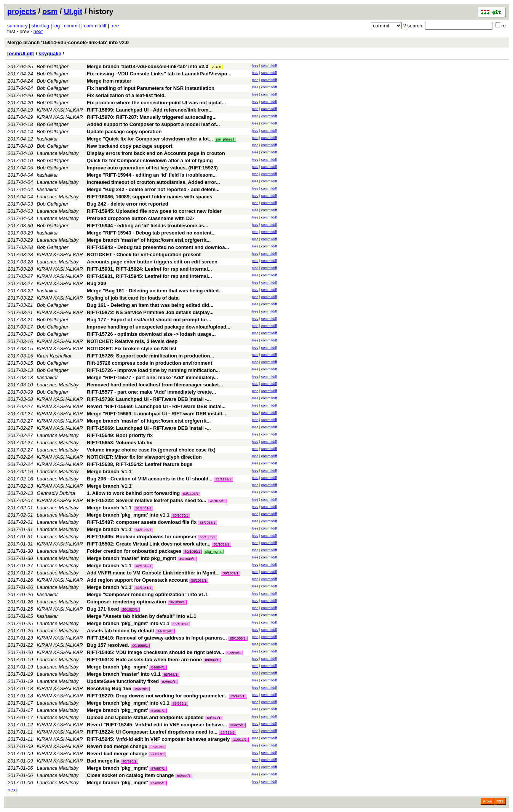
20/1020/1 (130, 609)
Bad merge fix (103, 761)
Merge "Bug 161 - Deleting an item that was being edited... (155, 291)
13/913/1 (228, 732)
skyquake (50, 53)
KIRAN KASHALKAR (60, 110)
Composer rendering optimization (126, 602)
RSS (500, 801)
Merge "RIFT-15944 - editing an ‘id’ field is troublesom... (152, 175)
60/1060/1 (181, 515)
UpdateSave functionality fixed (123, 681)
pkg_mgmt (213, 552)
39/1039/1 (230, 573)
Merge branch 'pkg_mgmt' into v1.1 (128, 515)
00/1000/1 (140, 646)
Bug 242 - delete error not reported (128, 204)
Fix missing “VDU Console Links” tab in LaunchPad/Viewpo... (159, 74)
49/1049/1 (187, 559)
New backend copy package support (130, 146)
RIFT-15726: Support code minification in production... (150, 356)
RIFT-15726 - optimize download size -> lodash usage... (151, 334)
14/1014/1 (165, 631)
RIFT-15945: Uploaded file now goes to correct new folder (154, 211)
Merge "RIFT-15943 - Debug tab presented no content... (151, 233)
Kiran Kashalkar (54, 356)
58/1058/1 (208, 523)
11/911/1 (240, 740)
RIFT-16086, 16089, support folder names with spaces (149, 197)
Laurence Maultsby (58, 153)
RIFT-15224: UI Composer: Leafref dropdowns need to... (153, 732)
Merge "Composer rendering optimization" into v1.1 (148, 594)
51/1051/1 (221, 544)
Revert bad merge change (117, 746)
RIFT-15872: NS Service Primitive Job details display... (150, 312)
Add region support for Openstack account (137, 580)
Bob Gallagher (53, 66)
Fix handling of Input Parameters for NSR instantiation (151, 88)
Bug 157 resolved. (108, 645)
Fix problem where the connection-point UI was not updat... (156, 103)
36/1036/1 (199, 581)
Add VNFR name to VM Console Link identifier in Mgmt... (154, 573)
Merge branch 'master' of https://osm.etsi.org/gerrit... (149, 240)
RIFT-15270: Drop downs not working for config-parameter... (158, 696)
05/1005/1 (238, 638)
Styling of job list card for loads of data (133, 298)
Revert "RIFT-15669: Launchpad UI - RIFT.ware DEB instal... (156, 406)
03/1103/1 (191, 494)
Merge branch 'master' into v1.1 (124, 674)
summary (17, 26)
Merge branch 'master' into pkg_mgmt (131, 558)
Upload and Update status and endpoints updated (145, 717)
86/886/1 (184, 776)
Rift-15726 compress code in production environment (149, 363)
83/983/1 (171, 675)
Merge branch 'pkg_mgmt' (117, 667)
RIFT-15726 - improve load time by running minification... (153, 370)
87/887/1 (158, 769)
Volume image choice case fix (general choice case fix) (151, 450)
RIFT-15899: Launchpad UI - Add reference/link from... (150, 110)
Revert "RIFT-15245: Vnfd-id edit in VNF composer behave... (158, 725)
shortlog (40, 26)
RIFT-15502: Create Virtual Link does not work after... (149, 544)
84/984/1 (158, 667)
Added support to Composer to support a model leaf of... (153, 124)
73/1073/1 (217, 501)
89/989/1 (212, 660)
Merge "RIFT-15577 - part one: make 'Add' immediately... (152, 377)
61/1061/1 (144, 508)
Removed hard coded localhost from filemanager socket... (155, 385)
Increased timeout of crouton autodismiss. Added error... (153, 182)
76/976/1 (237, 696)
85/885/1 (158, 783)
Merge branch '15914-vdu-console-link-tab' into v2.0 (68, 42)
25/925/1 (237, 725)
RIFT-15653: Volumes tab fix (120, 443)
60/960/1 (213, 718)
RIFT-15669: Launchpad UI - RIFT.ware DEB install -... (149, 428)
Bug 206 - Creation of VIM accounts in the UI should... (150, 479)
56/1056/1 (144, 530)
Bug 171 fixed (103, 609)
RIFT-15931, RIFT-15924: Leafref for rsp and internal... (149, 269)
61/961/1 (158, 711)
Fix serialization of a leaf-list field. (126, 95)
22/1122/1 (224, 479)
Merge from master (109, 81)
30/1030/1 (177, 602)
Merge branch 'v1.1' (110, 471)
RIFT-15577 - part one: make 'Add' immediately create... (151, 392)
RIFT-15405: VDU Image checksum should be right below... (156, 652)
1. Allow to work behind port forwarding (133, 493)
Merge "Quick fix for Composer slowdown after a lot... (151, 139)
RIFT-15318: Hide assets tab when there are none (144, 660)
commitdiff (95, 26)
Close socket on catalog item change (130, 775)
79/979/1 (141, 689)
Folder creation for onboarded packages (134, 551)
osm (50, 11)
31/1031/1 (144, 588)
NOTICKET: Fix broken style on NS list (132, 349)
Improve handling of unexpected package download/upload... (159, 327)
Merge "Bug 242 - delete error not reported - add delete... (153, 189)
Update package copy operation (124, 132)
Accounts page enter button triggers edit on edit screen (152, 262)
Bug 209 (97, 283)
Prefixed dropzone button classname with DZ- (141, 218)
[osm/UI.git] (21, 53)
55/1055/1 (208, 537)
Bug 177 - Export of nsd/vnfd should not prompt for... (149, 320)
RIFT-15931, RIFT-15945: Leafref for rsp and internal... (149, 276)
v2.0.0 (216, 67)
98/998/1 (234, 653)
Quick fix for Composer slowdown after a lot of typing (150, 160)
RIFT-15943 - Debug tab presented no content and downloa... (158, 247)
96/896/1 (129, 761)
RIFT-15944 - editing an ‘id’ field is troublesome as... (148, 226)
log (57, 26)
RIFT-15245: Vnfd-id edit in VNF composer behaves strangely (158, 739)
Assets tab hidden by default (121, 631)
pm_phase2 (225, 139)
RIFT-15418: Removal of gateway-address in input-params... (157, 638)
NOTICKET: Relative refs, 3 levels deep (132, 341)
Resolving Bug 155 (109, 688)
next (38, 31)
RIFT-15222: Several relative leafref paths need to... (147, 500)
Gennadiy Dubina (56, 493)
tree (115, 26)
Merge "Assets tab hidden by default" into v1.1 (142, 616)
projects (22, 11)
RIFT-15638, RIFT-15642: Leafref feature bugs (140, 464)
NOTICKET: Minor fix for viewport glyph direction (144, 457)
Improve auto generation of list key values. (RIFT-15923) (152, 168)
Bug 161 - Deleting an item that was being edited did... (150, 305)
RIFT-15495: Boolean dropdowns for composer (142, 537)
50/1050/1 (192, 552)
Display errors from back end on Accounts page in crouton (156, 153)
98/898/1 (157, 747)
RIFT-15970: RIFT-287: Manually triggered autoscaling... (152, 117)
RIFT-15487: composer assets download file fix (142, 522)
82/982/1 (169, 682)
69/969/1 (180, 704)
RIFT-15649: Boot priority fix (120, 435)
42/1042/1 (144, 566)
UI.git (73, 11)
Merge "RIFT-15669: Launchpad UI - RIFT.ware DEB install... (157, 414)
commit (72, 26)
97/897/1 (157, 754)
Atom (487, 801)
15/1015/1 (181, 624)
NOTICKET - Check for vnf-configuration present (144, 254)
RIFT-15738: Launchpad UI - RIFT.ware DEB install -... (149, 399)
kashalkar (48, 139)
